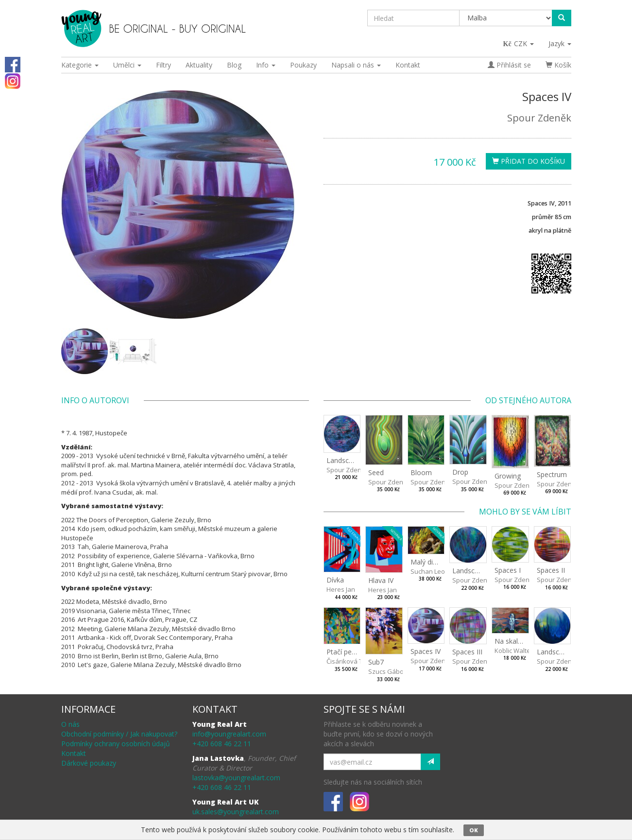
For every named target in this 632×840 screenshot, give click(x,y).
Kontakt (408, 65)
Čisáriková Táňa (350, 661)
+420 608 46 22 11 (222, 744)
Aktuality (199, 65)
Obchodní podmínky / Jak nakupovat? (119, 734)
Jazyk (560, 43)
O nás (70, 724)
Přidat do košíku (529, 161)
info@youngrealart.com (229, 734)
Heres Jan (341, 589)
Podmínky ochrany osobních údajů (116, 744)
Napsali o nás (356, 65)
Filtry (163, 65)
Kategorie (80, 65)
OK (474, 830)
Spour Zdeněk (539, 118)
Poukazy (303, 65)
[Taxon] (506, 18)
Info (266, 65)
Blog (234, 65)
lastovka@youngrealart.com (236, 778)
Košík (558, 65)
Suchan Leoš (429, 571)
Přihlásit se (509, 65)
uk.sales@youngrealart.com (236, 812)
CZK (519, 43)
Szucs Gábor (387, 671)
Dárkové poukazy (89, 763)
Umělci (127, 65)
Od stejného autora (528, 400)
